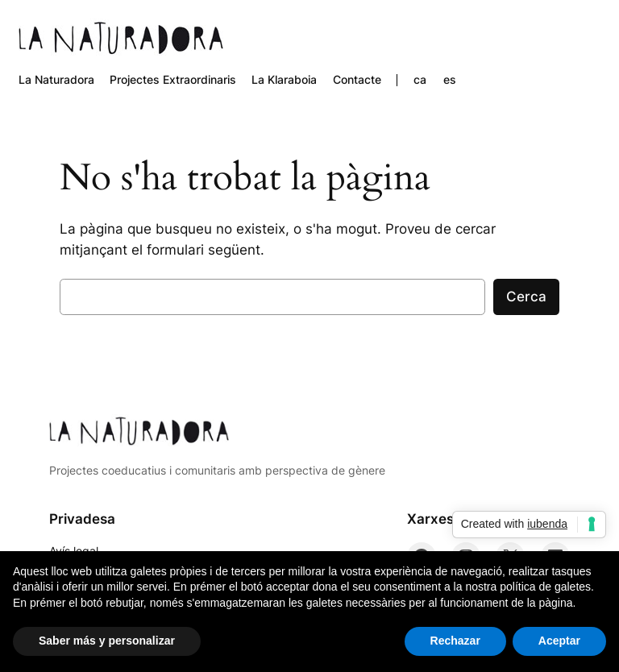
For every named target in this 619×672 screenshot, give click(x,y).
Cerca (526, 297)
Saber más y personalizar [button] (107, 641)
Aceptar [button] (559, 641)
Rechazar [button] (455, 641)
